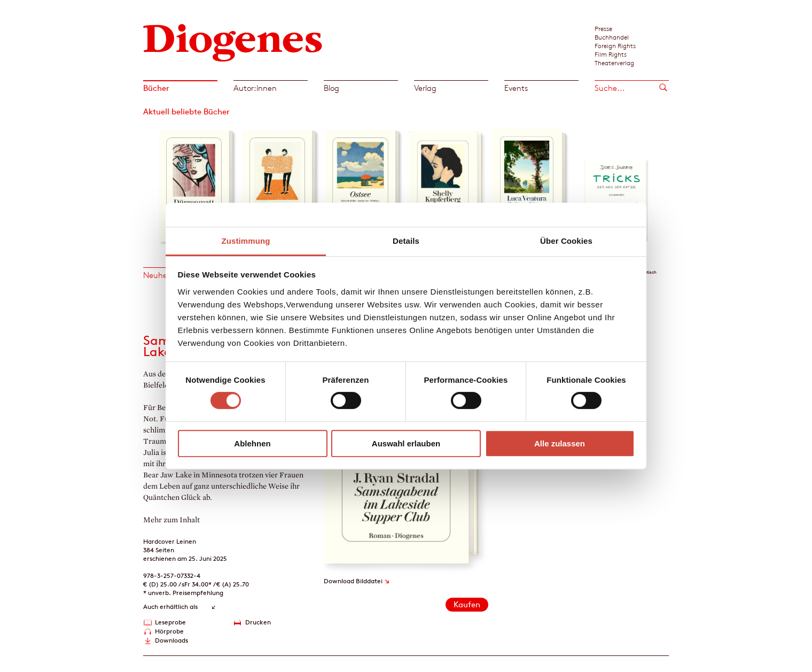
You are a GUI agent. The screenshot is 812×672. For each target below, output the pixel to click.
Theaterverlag (614, 63)
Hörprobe (169, 631)
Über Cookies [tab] (566, 241)
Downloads (171, 640)
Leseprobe (170, 622)
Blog (331, 88)
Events (516, 88)
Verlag (425, 88)
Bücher (156, 88)
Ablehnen (252, 443)
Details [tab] (406, 241)
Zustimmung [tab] (246, 241)
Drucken (258, 622)
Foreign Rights (615, 45)
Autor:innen (255, 88)
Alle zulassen (560, 443)
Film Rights (611, 54)
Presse (603, 28)
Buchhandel (612, 37)
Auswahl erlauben (406, 443)
